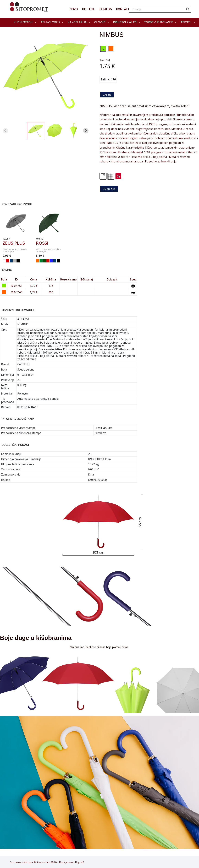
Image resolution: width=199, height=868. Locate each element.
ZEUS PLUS (14, 243)
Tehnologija (53, 22)
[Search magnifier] (188, 9)
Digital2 (80, 862)
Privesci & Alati (127, 22)
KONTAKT (123, 9)
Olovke (102, 22)
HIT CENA (88, 9)
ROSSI (42, 243)
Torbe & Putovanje (161, 22)
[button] (36, 131)
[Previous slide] (5, 131)
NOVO (74, 9)
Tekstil (189, 22)
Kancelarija (79, 22)
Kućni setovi (26, 22)
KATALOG (105, 9)
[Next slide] (86, 131)
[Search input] (158, 9)
